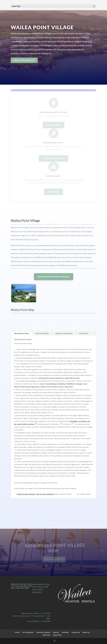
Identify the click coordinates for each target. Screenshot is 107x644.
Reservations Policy (21, 333)
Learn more (53, 129)
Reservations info (53, 163)
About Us (86, 632)
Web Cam (46, 635)
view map (53, 196)
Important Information (64, 333)
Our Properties (28, 632)
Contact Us (76, 632)
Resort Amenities (42, 333)
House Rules (84, 333)
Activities (65, 632)
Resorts (56, 632)
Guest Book (57, 635)
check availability (24, 60)
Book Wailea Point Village (54, 277)
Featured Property (43, 632)
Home (17, 632)
